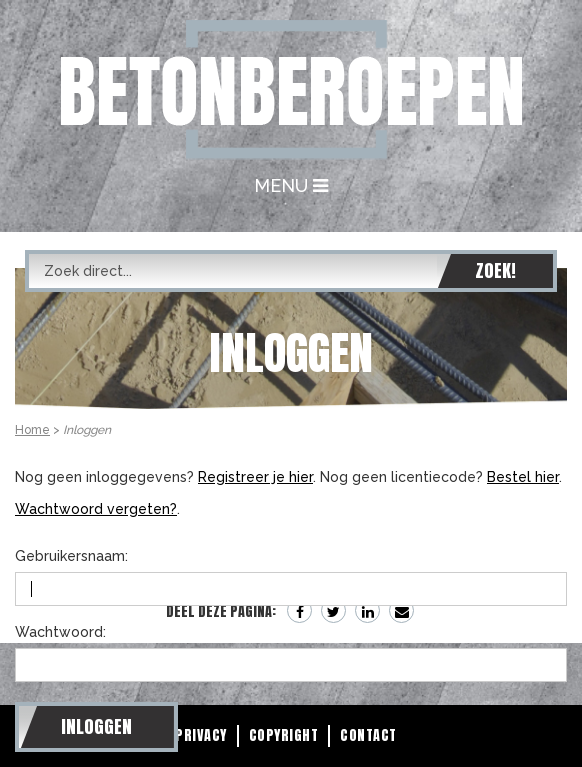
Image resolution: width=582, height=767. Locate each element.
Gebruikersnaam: (71, 556)
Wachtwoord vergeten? (96, 509)
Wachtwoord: (60, 632)
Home (32, 430)
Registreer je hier (255, 477)
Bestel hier (523, 477)
